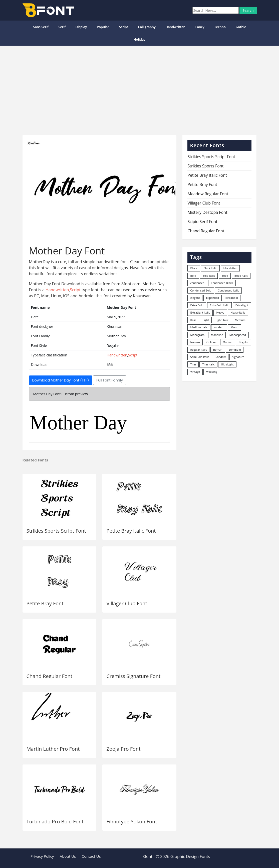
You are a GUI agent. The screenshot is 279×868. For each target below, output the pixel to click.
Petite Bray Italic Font (131, 531)
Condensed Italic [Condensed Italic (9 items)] (228, 290)
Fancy (200, 27)
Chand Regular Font (50, 676)
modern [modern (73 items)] (219, 327)
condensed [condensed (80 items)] (197, 283)
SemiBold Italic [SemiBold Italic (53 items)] (200, 357)
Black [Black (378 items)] (194, 268)
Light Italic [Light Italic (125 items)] (222, 320)
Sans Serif (41, 27)
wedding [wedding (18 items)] (212, 372)
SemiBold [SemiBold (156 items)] (235, 350)
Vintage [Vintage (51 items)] (195, 372)
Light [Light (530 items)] (206, 320)
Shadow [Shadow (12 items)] (221, 357)
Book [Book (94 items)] (225, 276)
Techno (220, 27)
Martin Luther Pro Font (53, 749)
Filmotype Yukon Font (132, 822)
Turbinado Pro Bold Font (55, 822)
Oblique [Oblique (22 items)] (212, 342)
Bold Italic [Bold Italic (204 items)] (209, 276)
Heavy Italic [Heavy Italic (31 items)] (238, 312)
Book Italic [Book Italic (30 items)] (241, 276)
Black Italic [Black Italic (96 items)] (210, 268)
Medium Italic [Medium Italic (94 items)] (199, 327)
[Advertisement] (139, 88)
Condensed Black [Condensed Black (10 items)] (222, 283)
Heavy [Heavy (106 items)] (220, 312)
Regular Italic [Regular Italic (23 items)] (198, 350)
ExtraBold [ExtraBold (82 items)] (232, 298)
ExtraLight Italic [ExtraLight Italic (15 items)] (200, 312)
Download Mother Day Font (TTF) (61, 380)
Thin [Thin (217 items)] (193, 364)
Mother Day (100, 424)
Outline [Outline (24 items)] (228, 342)
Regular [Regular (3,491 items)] (244, 342)
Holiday (140, 39)
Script (124, 27)
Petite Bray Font (45, 603)
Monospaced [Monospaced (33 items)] (238, 335)
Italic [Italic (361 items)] (193, 320)
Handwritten (175, 27)
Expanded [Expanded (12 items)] (213, 298)
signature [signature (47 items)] (238, 357)
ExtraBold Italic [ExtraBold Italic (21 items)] (219, 305)
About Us (68, 856)
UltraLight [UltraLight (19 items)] (227, 364)
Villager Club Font (127, 603)
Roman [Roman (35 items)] (218, 350)
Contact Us (91, 856)
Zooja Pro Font (123, 749)
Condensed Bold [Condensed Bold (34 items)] (201, 290)
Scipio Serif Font (202, 222)
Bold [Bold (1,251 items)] (193, 276)
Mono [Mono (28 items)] (234, 327)
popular (103, 27)
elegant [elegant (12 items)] (195, 298)
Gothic (241, 27)
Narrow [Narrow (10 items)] (195, 342)
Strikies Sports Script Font (56, 531)
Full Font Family (110, 380)
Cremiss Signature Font (133, 676)
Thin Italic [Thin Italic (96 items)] (208, 364)
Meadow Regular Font (208, 194)
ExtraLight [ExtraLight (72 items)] (242, 305)
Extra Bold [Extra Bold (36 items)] (197, 305)
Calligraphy (147, 27)
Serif (62, 27)
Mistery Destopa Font (207, 212)
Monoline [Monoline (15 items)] (217, 335)
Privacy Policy (42, 856)
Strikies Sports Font (205, 166)
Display (81, 27)
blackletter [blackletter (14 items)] (230, 268)
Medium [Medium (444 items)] (240, 320)
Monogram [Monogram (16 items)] (197, 335)
